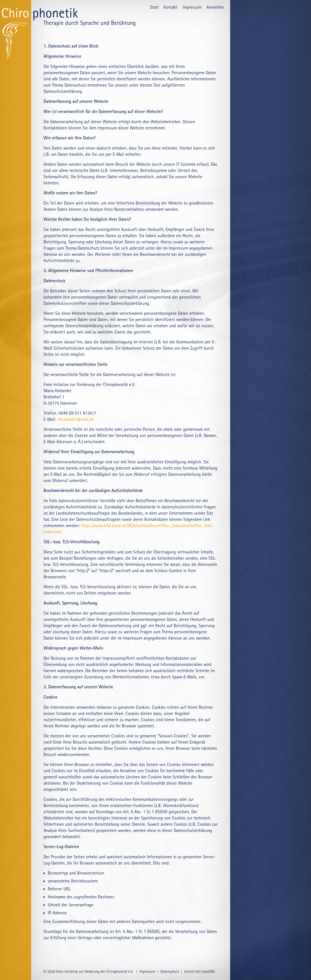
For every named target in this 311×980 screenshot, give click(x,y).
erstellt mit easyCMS (200, 972)
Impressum (192, 7)
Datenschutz (170, 972)
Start (154, 7)
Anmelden (215, 7)
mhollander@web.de (76, 419)
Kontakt (171, 7)
